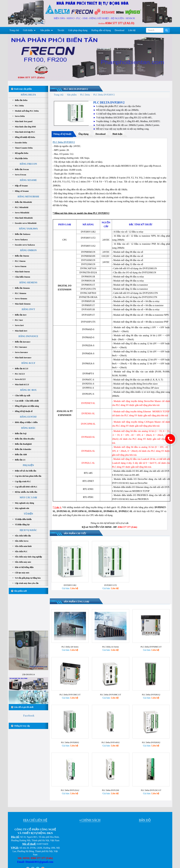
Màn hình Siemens (23, 304)
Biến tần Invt (21, 315)
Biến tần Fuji (21, 434)
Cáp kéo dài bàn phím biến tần (28, 476)
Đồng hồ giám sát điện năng (27, 406)
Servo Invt (19, 325)
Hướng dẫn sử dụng (101, 30)
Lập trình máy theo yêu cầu (27, 583)
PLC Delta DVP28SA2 (151, 693)
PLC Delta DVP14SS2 (111, 740)
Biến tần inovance (23, 342)
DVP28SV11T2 (110, 585)
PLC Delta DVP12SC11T (151, 787)
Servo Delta (20, 116)
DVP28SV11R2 (70, 585)
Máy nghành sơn (22, 508)
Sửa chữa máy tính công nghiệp (29, 557)
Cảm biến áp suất (23, 396)
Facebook (29, 716)
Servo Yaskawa (21, 240)
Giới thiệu (28, 30)
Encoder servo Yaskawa (25, 245)
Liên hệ (132, 30)
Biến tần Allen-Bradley (25, 439)
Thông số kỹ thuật (62, 134)
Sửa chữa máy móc (23, 562)
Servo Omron (21, 266)
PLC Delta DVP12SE (110, 787)
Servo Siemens (21, 299)
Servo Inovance (21, 352)
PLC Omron (20, 261)
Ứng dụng (83, 134)
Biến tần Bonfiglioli (23, 444)
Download (120, 30)
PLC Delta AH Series (70, 646)
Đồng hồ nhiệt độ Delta (25, 137)
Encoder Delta (21, 143)
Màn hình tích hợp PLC (25, 132)
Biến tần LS (20, 460)
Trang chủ (14, 30)
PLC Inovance (21, 347)
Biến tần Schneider (23, 449)
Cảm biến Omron (23, 277)
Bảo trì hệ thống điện (24, 567)
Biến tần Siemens (22, 288)
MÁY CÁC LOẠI (28, 498)
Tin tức (61, 30)
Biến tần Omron (22, 256)
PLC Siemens (21, 293)
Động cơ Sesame (22, 191)
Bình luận (118, 134)
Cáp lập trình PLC (23, 481)
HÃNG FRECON (28, 164)
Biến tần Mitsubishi (23, 202)
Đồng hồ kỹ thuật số (24, 411)
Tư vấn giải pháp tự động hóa (28, 578)
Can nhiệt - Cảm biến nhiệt (27, 401)
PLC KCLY (20, 374)
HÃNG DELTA (28, 95)
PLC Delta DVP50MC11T (151, 646)
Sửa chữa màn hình (23, 546)
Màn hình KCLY (22, 385)
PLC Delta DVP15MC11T (70, 693)
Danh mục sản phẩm (23, 89)
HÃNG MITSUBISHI (28, 197)
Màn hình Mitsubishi (24, 218)
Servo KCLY (20, 379)
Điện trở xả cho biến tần (26, 471)
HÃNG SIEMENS (28, 283)
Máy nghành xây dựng (24, 503)
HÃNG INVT (28, 309)
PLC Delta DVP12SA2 (70, 787)
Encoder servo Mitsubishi (26, 223)
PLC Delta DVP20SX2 (151, 740)
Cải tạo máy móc (22, 573)
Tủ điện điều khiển (23, 519)
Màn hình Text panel (24, 121)
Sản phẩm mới (20, 591)
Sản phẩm (45, 30)
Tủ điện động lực (22, 525)
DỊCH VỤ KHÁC (28, 530)
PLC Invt (19, 320)
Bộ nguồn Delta (22, 153)
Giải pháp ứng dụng (78, 30)
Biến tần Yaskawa (23, 234)
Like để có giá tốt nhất (24, 707)
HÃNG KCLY (28, 363)
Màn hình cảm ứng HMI (25, 127)
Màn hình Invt (21, 331)
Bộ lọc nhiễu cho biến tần (26, 492)
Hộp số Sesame (21, 186)
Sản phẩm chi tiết (75, 534)
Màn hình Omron (22, 272)
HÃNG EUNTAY (28, 417)
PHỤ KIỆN (28, 465)
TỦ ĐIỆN (28, 514)
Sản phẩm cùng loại (77, 602)
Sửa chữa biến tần (23, 536)
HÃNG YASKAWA (28, 229)
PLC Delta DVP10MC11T (111, 693)
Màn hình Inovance (23, 358)
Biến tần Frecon (22, 169)
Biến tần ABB (21, 455)
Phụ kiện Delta (21, 158)
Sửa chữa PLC (21, 551)
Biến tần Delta (21, 100)
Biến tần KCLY (22, 369)
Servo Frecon (21, 175)
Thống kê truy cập (22, 726)
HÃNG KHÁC (28, 428)
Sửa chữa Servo (22, 541)
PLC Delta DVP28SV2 (76, 89)
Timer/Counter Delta (24, 148)
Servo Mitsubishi (22, 213)
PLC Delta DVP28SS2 (70, 740)
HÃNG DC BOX (28, 390)
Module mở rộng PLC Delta (27, 111)
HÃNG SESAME (28, 180)
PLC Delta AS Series (111, 646)
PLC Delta (19, 106)
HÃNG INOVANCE (28, 336)
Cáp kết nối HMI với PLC (26, 487)
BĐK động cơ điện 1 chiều (26, 422)
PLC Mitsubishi (22, 207)
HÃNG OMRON (28, 250)
